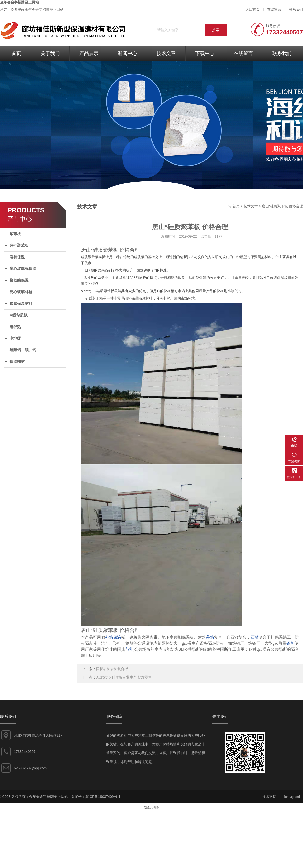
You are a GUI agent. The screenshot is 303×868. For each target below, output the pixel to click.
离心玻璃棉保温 (23, 269)
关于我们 (50, 53)
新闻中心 (128, 53)
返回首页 (252, 9)
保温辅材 (17, 362)
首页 (16, 53)
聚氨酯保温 (19, 280)
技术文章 (166, 53)
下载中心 (205, 53)
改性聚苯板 (19, 246)
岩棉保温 (17, 257)
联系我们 (296, 9)
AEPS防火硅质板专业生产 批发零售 (124, 677)
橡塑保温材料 (21, 304)
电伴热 (15, 327)
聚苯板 (15, 234)
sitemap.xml (292, 797)
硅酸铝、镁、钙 (23, 350)
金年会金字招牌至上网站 (19, 2)
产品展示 (89, 53)
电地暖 (15, 338)
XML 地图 (151, 808)
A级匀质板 (19, 315)
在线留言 (274, 9)
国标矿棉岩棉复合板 (112, 669)
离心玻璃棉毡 (21, 292)
